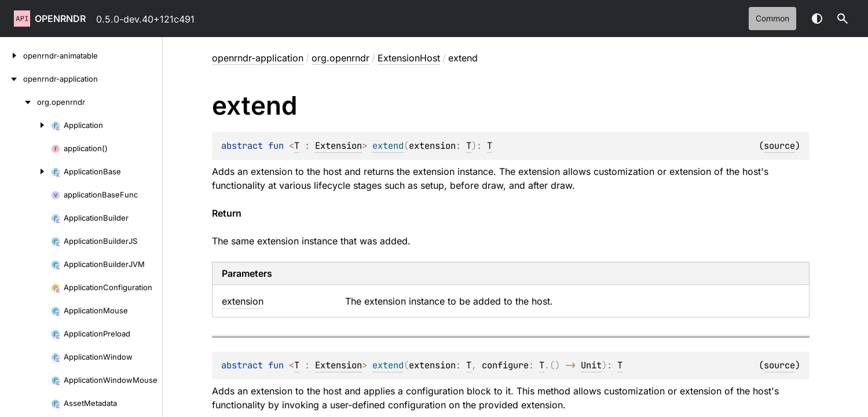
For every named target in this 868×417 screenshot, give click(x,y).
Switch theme (817, 19)
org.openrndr (340, 58)
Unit (591, 365)
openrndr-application (258, 58)
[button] (843, 19)
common (772, 18)
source (779, 146)
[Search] (843, 19)
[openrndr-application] (12, 79)
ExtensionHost (409, 58)
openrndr (60, 19)
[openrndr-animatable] (12, 56)
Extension (338, 146)
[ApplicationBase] (25, 171)
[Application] (25, 125)
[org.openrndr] (19, 102)
